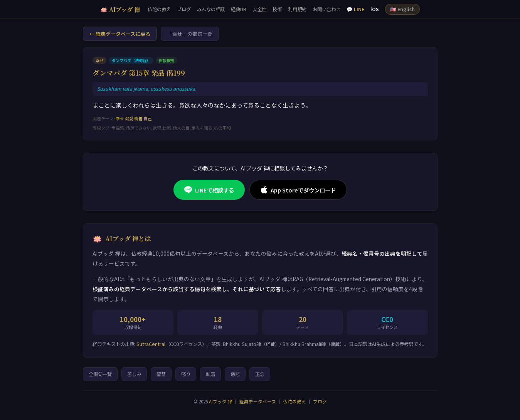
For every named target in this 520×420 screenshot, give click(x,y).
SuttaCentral (151, 344)
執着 (138, 118)
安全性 (259, 9)
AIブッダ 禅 (221, 401)
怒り (186, 374)
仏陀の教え (159, 9)
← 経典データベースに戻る (120, 34)
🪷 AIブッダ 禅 (120, 9)
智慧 (161, 374)
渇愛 (129, 118)
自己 (148, 118)
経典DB (239, 9)
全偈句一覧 (100, 374)
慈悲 (235, 374)
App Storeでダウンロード (298, 190)
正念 (260, 374)
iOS (375, 9)
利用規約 (297, 9)
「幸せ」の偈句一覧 (190, 34)
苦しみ (134, 374)
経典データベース (258, 401)
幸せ (120, 118)
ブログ (184, 9)
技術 (277, 9)
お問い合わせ (326, 9)
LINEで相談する (209, 190)
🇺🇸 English (402, 9)
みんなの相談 (211, 9)
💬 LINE (355, 9)
